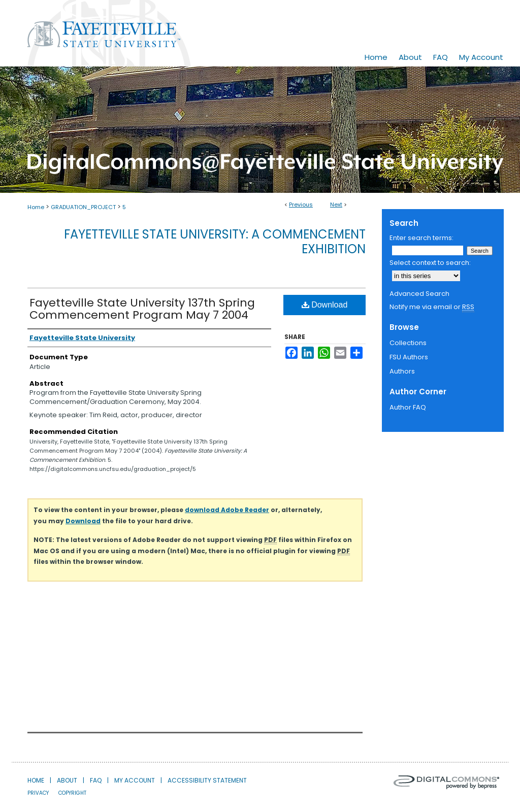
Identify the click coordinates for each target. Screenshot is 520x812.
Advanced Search (419, 294)
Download (325, 305)
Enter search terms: (421, 238)
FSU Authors (409, 357)
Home (36, 207)
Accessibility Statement (207, 780)
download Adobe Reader (227, 510)
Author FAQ (408, 407)
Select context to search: (430, 263)
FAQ (96, 780)
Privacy (38, 793)
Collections (408, 343)
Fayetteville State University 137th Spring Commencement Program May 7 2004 (142, 309)
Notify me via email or (432, 307)
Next (336, 205)
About (67, 780)
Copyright (72, 793)
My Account (135, 780)
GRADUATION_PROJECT (83, 207)
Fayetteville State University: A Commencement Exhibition (215, 242)
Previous (301, 205)
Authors (402, 371)
